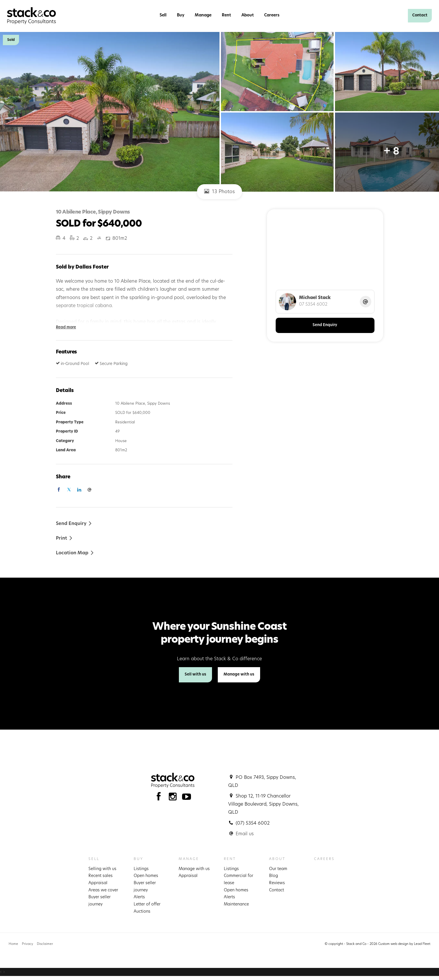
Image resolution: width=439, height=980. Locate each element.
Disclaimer (45, 944)
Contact (420, 15)
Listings (141, 869)
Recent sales (101, 876)
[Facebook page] (160, 798)
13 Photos (219, 192)
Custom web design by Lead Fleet (404, 944)
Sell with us (195, 674)
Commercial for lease (239, 880)
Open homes (146, 876)
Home (13, 944)
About (248, 15)
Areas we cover (103, 890)
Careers (272, 15)
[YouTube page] (187, 798)
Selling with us (102, 869)
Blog (274, 876)
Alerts (139, 897)
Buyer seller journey (100, 901)
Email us (245, 834)
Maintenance (236, 904)
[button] (64, 538)
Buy (181, 15)
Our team (278, 869)
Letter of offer (147, 904)
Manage (203, 15)
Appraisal (98, 883)
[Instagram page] (174, 798)
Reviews (277, 883)
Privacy (28, 944)
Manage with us (239, 674)
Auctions (142, 912)
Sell (163, 15)
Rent (226, 15)
